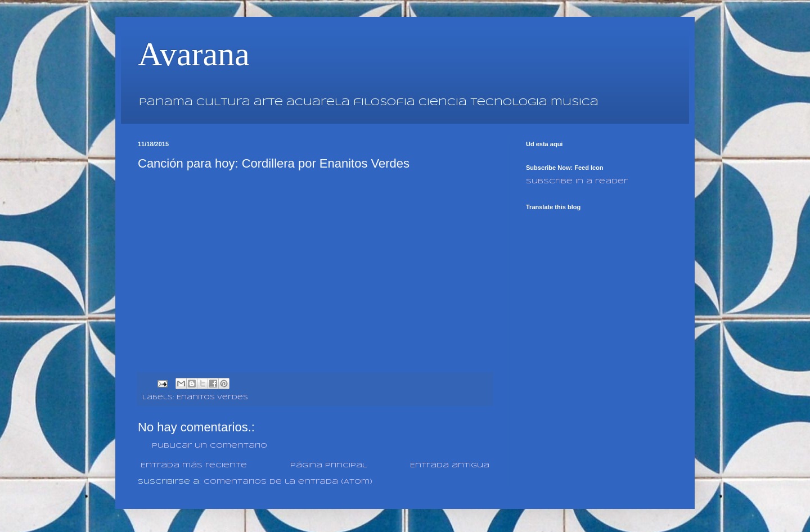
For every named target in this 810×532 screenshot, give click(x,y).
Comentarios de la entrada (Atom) (288, 482)
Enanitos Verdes (212, 398)
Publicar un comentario (210, 446)
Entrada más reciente (194, 465)
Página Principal (328, 465)
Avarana (194, 54)
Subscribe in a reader (577, 181)
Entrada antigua (450, 465)
